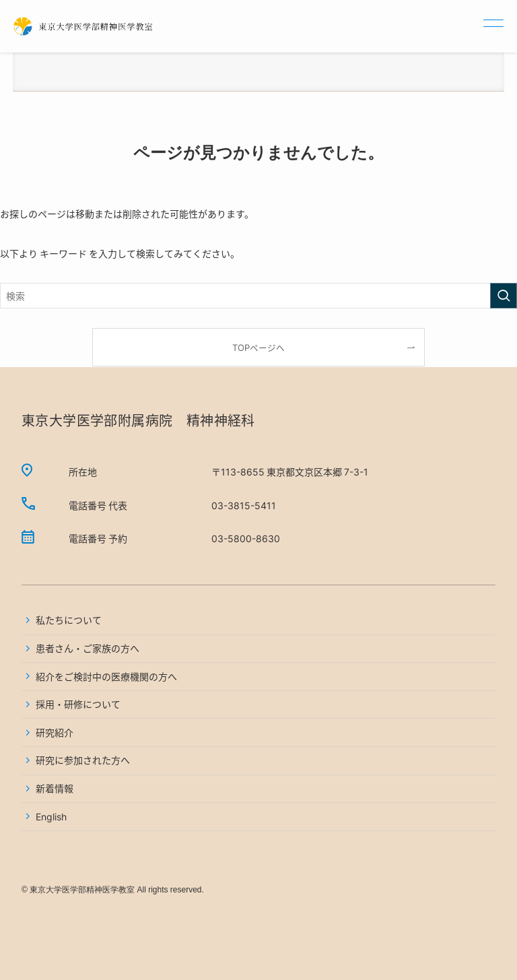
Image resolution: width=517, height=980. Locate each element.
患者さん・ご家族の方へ (88, 648)
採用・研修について (78, 704)
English (51, 816)
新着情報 (55, 788)
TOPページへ (258, 347)
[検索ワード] (258, 296)
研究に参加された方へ (83, 760)
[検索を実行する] (504, 296)
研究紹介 (55, 732)
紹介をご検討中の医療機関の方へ (106, 676)
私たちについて (69, 620)
